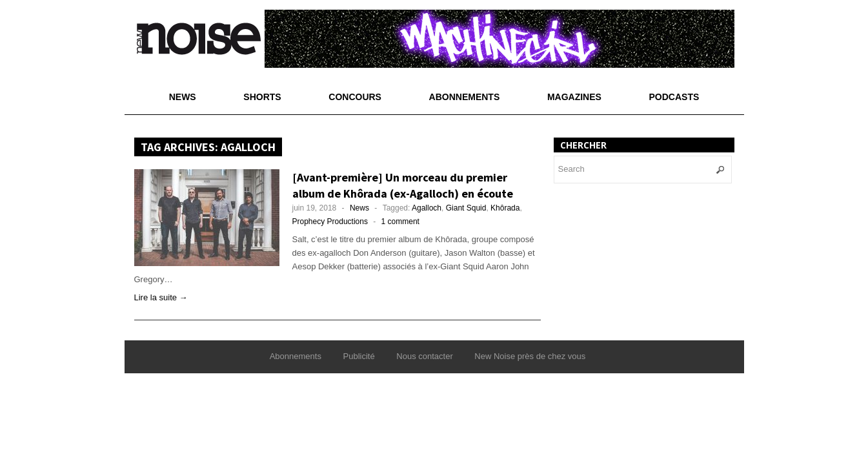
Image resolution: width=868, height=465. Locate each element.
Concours (355, 97)
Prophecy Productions (330, 222)
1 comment (400, 222)
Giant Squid (466, 208)
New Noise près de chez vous (530, 356)
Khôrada (505, 208)
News (183, 97)
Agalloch (427, 208)
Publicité (359, 356)
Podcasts (674, 97)
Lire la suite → (161, 297)
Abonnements (465, 97)
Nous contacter (424, 356)
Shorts (262, 97)
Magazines (574, 97)
